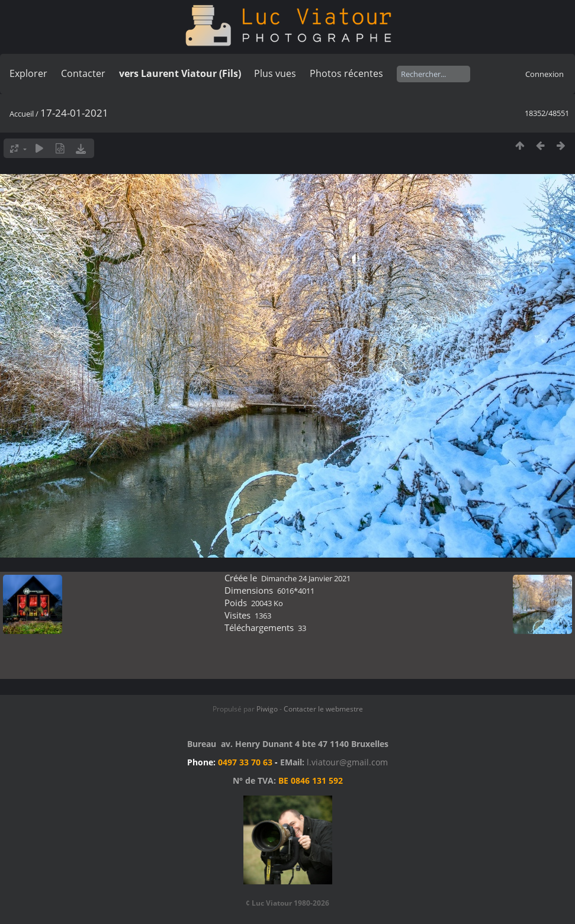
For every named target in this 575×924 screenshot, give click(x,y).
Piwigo (267, 709)
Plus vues (275, 73)
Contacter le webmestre (323, 709)
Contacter (83, 73)
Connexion (545, 74)
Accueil (22, 114)
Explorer (28, 73)
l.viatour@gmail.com (347, 762)
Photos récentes (346, 73)
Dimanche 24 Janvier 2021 (306, 578)
